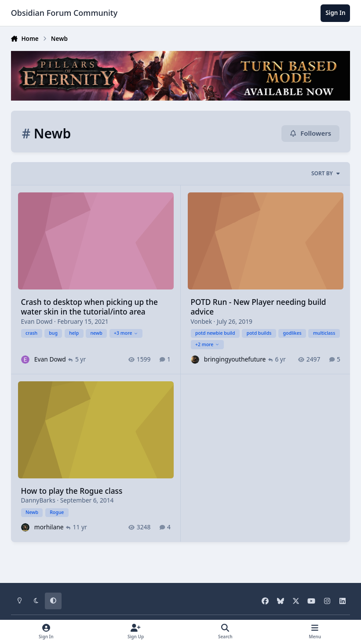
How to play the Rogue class (71, 491)
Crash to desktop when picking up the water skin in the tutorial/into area (89, 307)
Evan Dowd (36, 321)
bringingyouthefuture (235, 359)
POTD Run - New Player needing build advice (258, 307)
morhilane (49, 527)
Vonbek (201, 321)
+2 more (207, 344)
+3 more (126, 333)
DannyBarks (38, 501)
